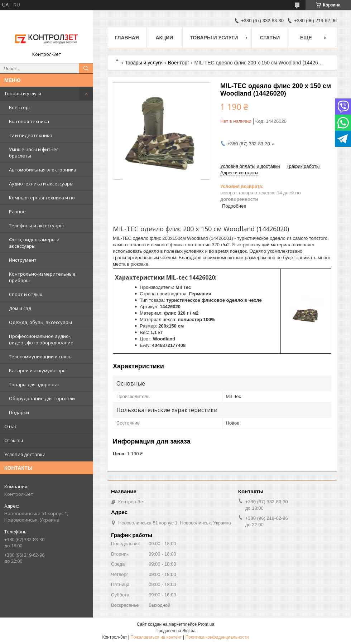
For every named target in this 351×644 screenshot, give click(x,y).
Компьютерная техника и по (42, 198)
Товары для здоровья (34, 384)
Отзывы (14, 440)
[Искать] (86, 68)
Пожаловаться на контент (156, 637)
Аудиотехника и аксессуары (41, 184)
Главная (127, 38)
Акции (164, 38)
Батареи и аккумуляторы (38, 371)
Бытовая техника (29, 121)
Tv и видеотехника (31, 135)
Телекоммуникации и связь (40, 357)
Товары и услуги (23, 93)
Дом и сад (20, 308)
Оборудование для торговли (42, 398)
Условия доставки (25, 454)
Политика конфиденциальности (217, 637)
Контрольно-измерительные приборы (42, 277)
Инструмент (23, 260)
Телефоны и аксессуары (36, 226)
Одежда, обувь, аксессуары (40, 322)
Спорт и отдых (26, 294)
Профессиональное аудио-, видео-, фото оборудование (41, 339)
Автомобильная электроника (43, 170)
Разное (17, 212)
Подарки (19, 412)
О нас (11, 426)
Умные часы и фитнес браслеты (34, 152)
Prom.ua (206, 624)
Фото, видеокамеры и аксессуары (34, 243)
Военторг (20, 107)
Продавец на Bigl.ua (175, 631)
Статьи (270, 38)
